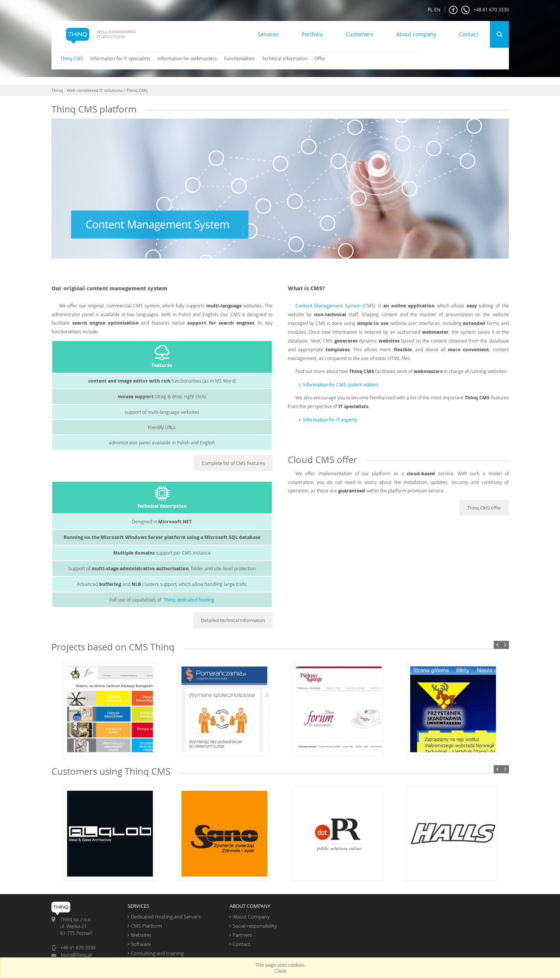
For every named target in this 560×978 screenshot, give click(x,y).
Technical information (285, 58)
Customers (359, 34)
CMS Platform (146, 926)
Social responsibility (255, 926)
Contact (469, 34)
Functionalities (239, 58)
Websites (141, 935)
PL (430, 10)
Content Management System (328, 306)
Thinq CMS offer (484, 508)
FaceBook (453, 10)
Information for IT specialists (120, 58)
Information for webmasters (187, 58)
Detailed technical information (233, 620)
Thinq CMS (72, 58)
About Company (251, 917)
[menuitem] (69, 58)
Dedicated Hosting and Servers (166, 917)
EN (437, 10)
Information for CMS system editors (341, 384)
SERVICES (138, 906)
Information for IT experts (330, 420)
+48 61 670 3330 (485, 10)
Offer (320, 58)
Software (141, 944)
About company (416, 34)
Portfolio (312, 34)
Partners (242, 935)
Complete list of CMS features (233, 463)
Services (268, 34)
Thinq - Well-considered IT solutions (87, 90)
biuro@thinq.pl (76, 955)
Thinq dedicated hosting (189, 600)
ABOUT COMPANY (250, 906)
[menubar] (190, 58)
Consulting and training (157, 953)
